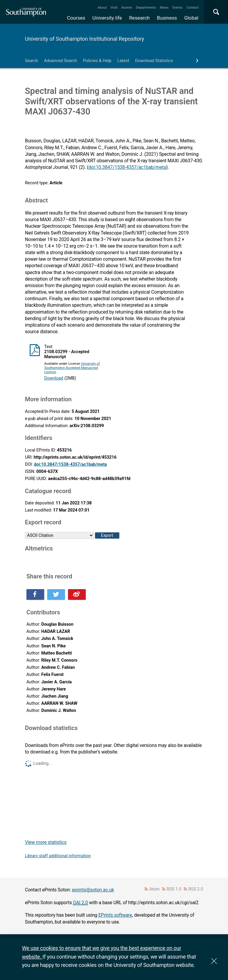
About (102, 7)
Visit (114, 7)
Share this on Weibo (77, 594)
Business (167, 18)
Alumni (126, 7)
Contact (193, 7)
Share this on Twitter (56, 594)
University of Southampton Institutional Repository (84, 39)
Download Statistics (154, 61)
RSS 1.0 (174, 889)
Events (178, 7)
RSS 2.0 (196, 889)
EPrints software (115, 915)
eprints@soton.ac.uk (93, 890)
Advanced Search (60, 61)
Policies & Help (97, 61)
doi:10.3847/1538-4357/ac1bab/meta (127, 167)
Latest (123, 61)
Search (31, 61)
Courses (76, 18)
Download (54, 378)
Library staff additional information (58, 856)
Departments (146, 7)
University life (107, 18)
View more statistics (46, 842)
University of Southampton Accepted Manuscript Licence (72, 368)
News (164, 7)
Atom (155, 889)
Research (139, 18)
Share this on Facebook (35, 594)
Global (191, 18)
